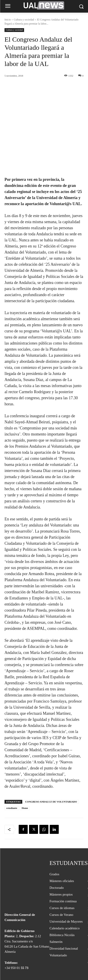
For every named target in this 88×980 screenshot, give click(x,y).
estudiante (12, 779)
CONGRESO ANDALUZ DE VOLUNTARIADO (51, 772)
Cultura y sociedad (24, 20)
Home (25, 779)
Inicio (8, 20)
